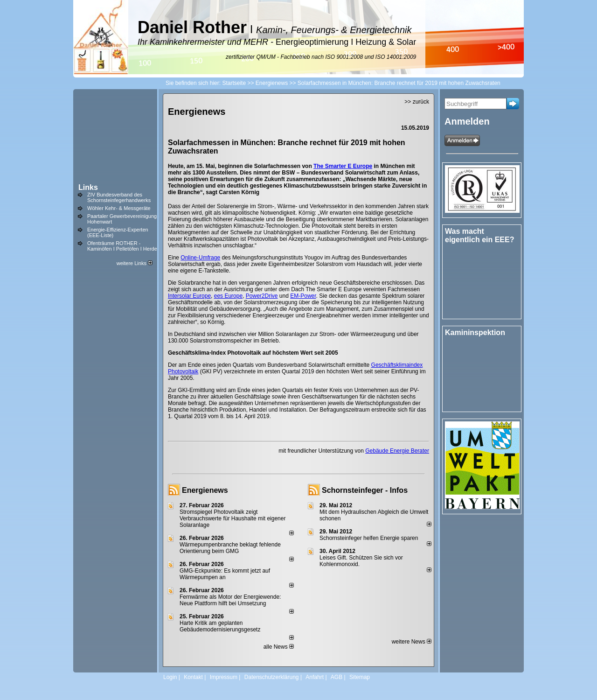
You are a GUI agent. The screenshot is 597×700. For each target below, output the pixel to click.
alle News (279, 647)
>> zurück (417, 102)
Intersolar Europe (189, 296)
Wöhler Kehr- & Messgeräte (119, 208)
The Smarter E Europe (343, 166)
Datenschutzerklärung (272, 677)
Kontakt (193, 677)
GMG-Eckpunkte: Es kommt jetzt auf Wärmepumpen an (225, 574)
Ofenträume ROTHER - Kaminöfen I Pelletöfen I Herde (122, 246)
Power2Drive (262, 296)
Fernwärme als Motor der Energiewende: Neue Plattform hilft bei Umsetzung (230, 600)
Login (170, 677)
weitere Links (135, 263)
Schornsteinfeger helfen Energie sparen (369, 538)
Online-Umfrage (200, 258)
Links (88, 187)
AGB (337, 677)
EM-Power (303, 296)
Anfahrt (315, 677)
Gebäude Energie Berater (397, 451)
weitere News (412, 642)
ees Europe (228, 296)
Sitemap (360, 677)
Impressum (224, 677)
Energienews (205, 490)
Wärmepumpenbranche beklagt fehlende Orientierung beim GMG (230, 548)
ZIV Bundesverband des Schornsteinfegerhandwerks (119, 197)
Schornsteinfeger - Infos (365, 490)
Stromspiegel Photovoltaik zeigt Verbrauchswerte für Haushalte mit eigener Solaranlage (233, 518)
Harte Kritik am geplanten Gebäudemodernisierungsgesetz (220, 626)
